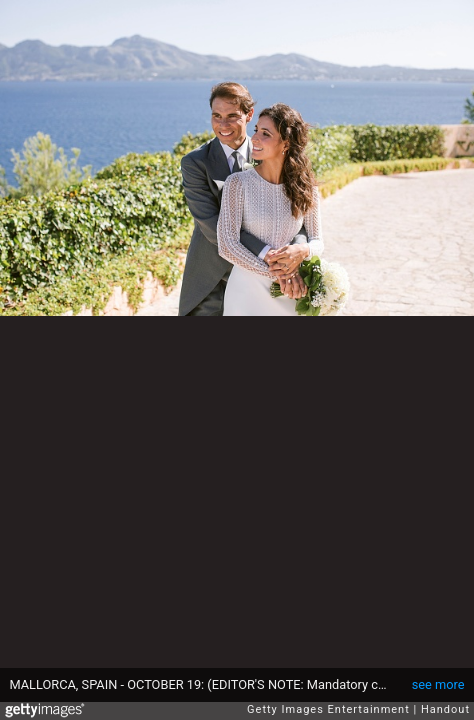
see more (438, 684)
